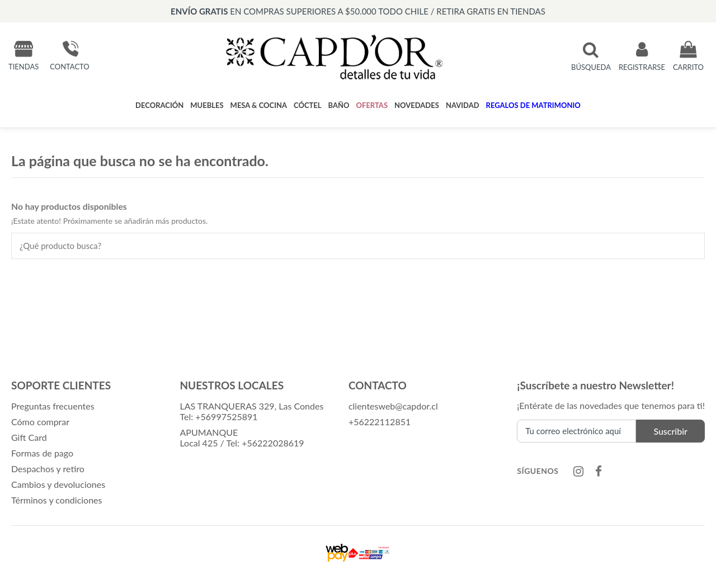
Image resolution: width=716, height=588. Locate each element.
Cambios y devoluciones (58, 484)
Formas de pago (42, 453)
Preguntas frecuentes (53, 406)
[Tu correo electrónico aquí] (576, 431)
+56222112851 (380, 422)
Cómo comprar (40, 422)
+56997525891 (226, 417)
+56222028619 (273, 443)
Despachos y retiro (48, 469)
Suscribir (670, 431)
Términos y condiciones (57, 500)
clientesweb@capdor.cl (393, 406)
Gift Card (29, 437)
